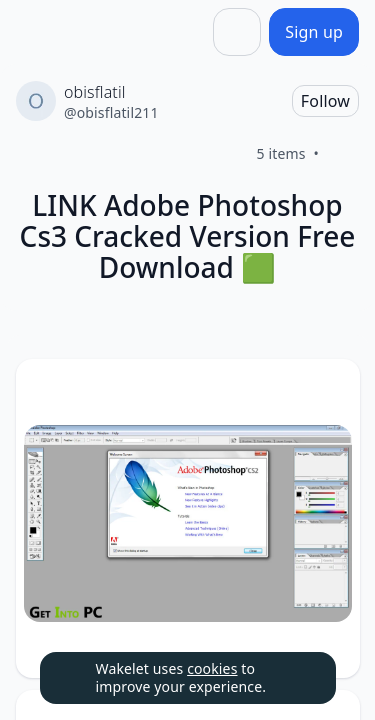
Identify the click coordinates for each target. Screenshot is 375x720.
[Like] (343, 154)
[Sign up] (314, 32)
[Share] (237, 32)
